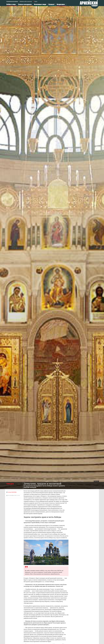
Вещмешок (61, 4)
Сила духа (10, 484)
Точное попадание (25, 4)
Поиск (36, 1)
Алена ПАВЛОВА (12, 492)
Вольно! (51, 4)
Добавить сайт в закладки (26, 1)
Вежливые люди (40, 4)
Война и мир (11, 4)
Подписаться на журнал (12, 1)
